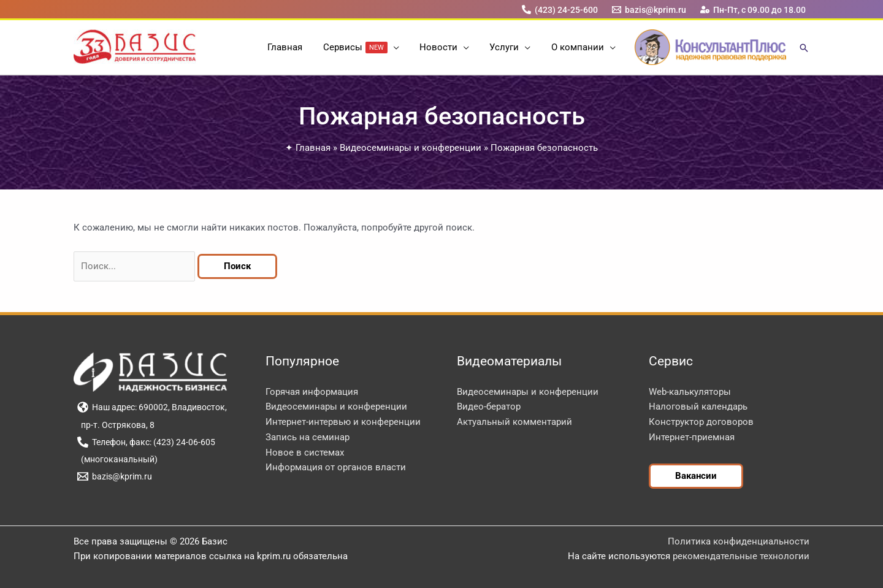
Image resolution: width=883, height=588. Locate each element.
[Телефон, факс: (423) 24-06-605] (146, 442)
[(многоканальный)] (117, 459)
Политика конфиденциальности (739, 541)
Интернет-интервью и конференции (343, 422)
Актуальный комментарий (514, 422)
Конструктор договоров (701, 422)
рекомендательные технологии (741, 556)
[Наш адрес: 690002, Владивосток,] (152, 407)
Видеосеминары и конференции (411, 148)
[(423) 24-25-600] (560, 10)
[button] (395, 47)
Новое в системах (305, 452)
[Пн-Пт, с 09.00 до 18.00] (753, 10)
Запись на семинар (308, 437)
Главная (313, 148)
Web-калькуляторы (690, 392)
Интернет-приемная (692, 437)
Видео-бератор (489, 407)
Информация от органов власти (336, 467)
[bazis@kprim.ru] (649, 10)
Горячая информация (312, 392)
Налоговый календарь (698, 407)
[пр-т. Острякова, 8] (116, 425)
